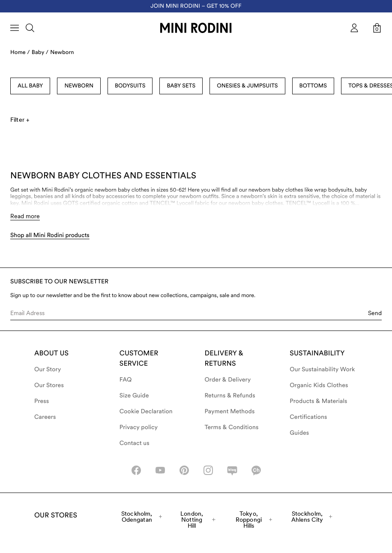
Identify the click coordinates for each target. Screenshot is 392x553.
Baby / (40, 53)
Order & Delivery (228, 380)
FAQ (126, 380)
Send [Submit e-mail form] (375, 313)
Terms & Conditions (232, 427)
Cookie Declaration (146, 412)
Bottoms (313, 86)
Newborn (62, 53)
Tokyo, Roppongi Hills (254, 520)
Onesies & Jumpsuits (247, 86)
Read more (25, 216)
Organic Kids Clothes (319, 385)
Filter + (20, 120)
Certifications (308, 417)
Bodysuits (130, 86)
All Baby (30, 86)
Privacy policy (139, 427)
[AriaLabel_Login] (354, 28)
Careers (45, 417)
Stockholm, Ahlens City (312, 517)
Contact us (135, 443)
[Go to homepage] (196, 28)
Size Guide (134, 396)
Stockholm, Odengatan (142, 517)
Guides (299, 433)
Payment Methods (230, 412)
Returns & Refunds (230, 396)
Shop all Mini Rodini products (50, 235)
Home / (20, 53)
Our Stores (49, 385)
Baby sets (181, 86)
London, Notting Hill (198, 520)
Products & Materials (318, 401)
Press (42, 401)
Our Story (48, 370)
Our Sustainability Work (322, 370)
